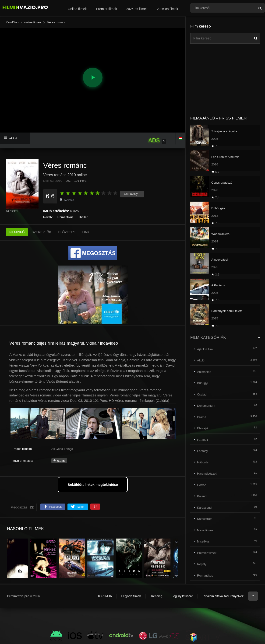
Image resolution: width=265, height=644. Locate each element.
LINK (86, 232)
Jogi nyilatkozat (182, 596)
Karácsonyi (205, 508)
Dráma (202, 417)
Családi (202, 394)
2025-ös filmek (137, 9)
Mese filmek (205, 530)
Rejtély (48, 217)
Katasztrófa (205, 519)
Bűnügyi (203, 383)
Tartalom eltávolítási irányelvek (223, 596)
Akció (201, 360)
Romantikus (65, 217)
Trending (156, 596)
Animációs (204, 372)
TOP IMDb (104, 596)
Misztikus (203, 541)
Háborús (203, 462)
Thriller (83, 217)
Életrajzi (202, 428)
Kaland (202, 496)
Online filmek (77, 9)
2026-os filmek (168, 9)
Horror (201, 485)
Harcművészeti (207, 474)
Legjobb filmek (131, 596)
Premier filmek (106, 9)
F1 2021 (203, 440)
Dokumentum (206, 406)
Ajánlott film (205, 349)
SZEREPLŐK (41, 232)
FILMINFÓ (17, 232)
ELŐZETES (67, 232)
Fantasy (202, 451)
